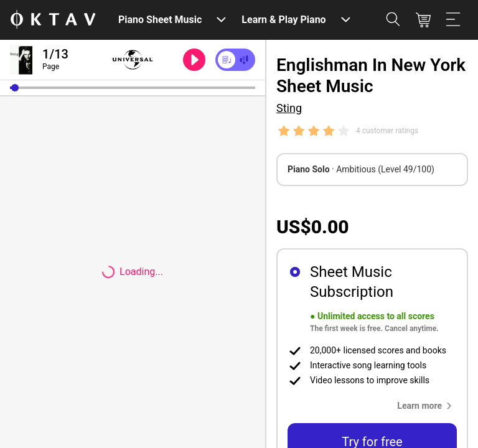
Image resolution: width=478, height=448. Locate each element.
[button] (15, 88)
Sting (289, 108)
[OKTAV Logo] (53, 20)
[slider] (133, 88)
